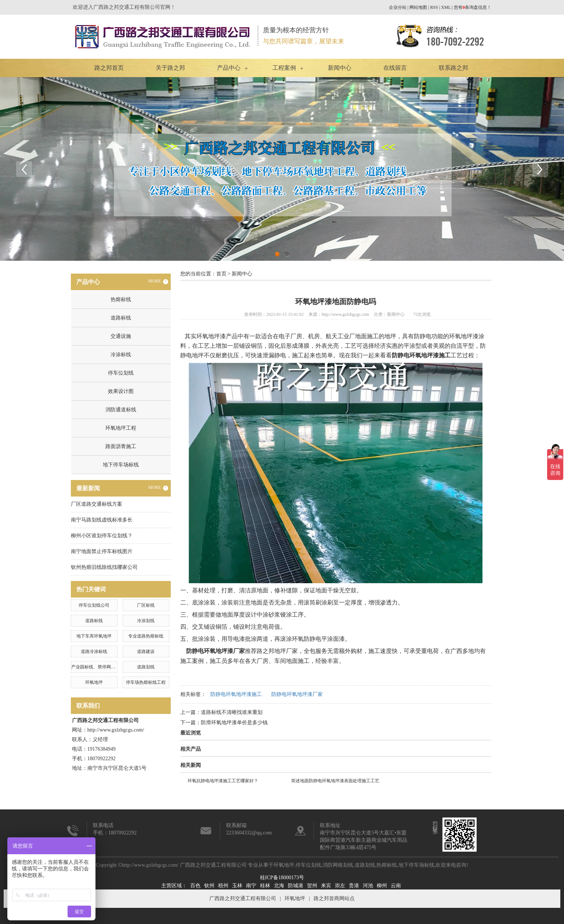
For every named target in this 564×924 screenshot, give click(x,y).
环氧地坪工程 (121, 428)
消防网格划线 (338, 865)
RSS (434, 7)
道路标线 (121, 318)
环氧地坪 (94, 682)
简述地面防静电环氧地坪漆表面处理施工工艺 (335, 781)
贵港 (354, 886)
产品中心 (229, 68)
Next (540, 169)
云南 (396, 886)
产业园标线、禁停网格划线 (98, 667)
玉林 (237, 886)
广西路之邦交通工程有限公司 (243, 898)
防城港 (296, 886)
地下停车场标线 (121, 465)
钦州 (209, 886)
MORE (158, 281)
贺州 (312, 886)
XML (446, 7)
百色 (195, 886)
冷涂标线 (121, 355)
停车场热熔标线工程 (146, 682)
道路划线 (146, 667)
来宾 (326, 886)
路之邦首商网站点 (334, 898)
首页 (221, 274)
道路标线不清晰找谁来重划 (232, 712)
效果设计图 (121, 391)
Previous (24, 169)
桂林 (265, 886)
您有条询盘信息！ (473, 7)
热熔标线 (121, 299)
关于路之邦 (170, 68)
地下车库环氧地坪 (94, 636)
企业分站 (398, 7)
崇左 (340, 886)
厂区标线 (146, 605)
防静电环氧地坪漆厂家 (297, 694)
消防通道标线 (121, 410)
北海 (279, 886)
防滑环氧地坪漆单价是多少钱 (234, 723)
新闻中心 (340, 68)
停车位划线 (121, 373)
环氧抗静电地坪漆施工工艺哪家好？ (223, 781)
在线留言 (395, 68)
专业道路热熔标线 (146, 636)
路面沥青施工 (121, 446)
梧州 (223, 886)
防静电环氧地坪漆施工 (236, 694)
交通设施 (121, 336)
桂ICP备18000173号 (282, 878)
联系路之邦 (453, 68)
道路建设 (146, 652)
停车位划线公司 (94, 605)
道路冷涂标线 (94, 652)
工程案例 (284, 68)
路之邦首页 (109, 68)
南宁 (251, 886)
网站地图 (418, 7)
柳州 (382, 886)
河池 (368, 886)
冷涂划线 (146, 621)
